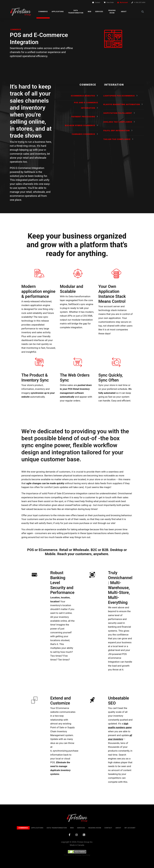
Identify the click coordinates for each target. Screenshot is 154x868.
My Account (124, 2)
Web (90, 12)
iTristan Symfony (82, 855)
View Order (110, 2)
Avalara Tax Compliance (118, 122)
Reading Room (112, 12)
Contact (97, 2)
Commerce (43, 12)
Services (99, 12)
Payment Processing (83, 117)
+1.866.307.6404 (140, 2)
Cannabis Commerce (83, 134)
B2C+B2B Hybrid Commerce (80, 125)
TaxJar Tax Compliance (117, 139)
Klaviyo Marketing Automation (122, 104)
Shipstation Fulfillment (118, 113)
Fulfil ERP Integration (116, 130)
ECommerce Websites (83, 96)
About (124, 12)
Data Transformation (76, 12)
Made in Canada (77, 845)
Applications (58, 12)
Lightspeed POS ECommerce (119, 96)
